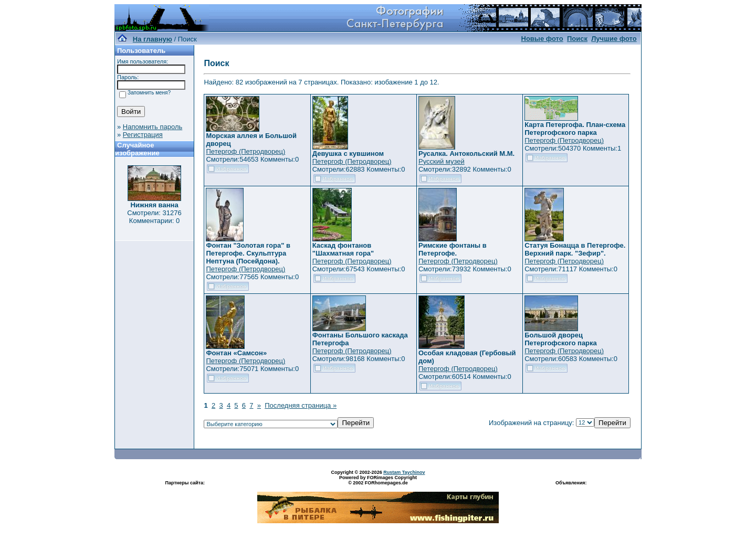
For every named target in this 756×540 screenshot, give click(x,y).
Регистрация (143, 135)
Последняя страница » (301, 405)
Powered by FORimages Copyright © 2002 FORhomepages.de (378, 480)
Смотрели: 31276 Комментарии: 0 (154, 217)
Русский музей (442, 161)
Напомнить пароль (153, 127)
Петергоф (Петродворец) (245, 151)
